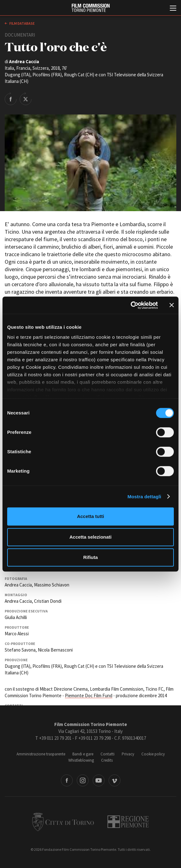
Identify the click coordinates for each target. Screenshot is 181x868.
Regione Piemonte (128, 822)
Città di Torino (63, 822)
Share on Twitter (26, 99)
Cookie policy (153, 754)
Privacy (128, 754)
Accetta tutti (91, 516)
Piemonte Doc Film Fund (89, 695)
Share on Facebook (11, 99)
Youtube (99, 780)
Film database (22, 23)
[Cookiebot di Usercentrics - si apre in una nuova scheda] (131, 305)
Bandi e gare (83, 754)
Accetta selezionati (90, 537)
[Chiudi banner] (172, 305)
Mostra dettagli (144, 497)
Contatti (108, 754)
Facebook (67, 780)
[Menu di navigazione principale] (173, 9)
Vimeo (115, 780)
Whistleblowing (81, 760)
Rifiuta (91, 557)
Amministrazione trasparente (41, 754)
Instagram (83, 780)
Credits (107, 760)
